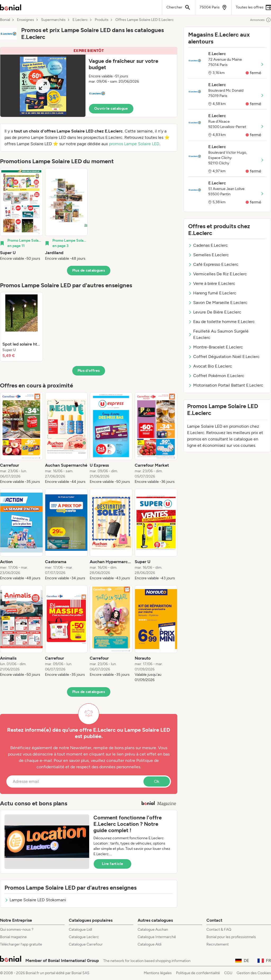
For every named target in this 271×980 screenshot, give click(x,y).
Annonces (261, 20)
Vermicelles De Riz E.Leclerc (218, 274)
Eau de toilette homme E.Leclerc (222, 322)
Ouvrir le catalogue (111, 109)
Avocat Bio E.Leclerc (210, 366)
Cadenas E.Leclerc (208, 245)
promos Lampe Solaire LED (134, 144)
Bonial (5, 20)
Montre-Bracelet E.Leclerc (216, 347)
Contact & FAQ (219, 930)
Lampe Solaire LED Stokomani (35, 900)
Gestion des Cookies (254, 973)
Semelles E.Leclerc (209, 255)
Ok (157, 781)
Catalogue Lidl (80, 930)
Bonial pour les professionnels (231, 937)
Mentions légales (158, 973)
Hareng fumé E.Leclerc (212, 293)
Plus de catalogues (89, 270)
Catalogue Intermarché (157, 937)
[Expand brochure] (43, 86)
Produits (102, 20)
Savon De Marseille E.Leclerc (218, 303)
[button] (89, 82)
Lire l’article (112, 864)
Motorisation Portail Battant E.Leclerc (226, 385)
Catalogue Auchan (153, 930)
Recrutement (218, 944)
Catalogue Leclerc (84, 937)
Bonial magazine (13, 937)
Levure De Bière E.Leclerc (215, 312)
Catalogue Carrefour (86, 944)
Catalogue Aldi (150, 944)
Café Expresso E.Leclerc (213, 264)
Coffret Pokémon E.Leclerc (216, 376)
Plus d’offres (89, 371)
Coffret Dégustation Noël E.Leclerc (224, 357)
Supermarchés (53, 20)
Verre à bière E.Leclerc (212, 283)
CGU (228, 973)
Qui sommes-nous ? (17, 930)
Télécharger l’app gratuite (21, 944)
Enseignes (26, 20)
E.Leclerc (80, 20)
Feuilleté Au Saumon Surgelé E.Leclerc (218, 334)
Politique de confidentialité (198, 973)
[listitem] (21, 215)
